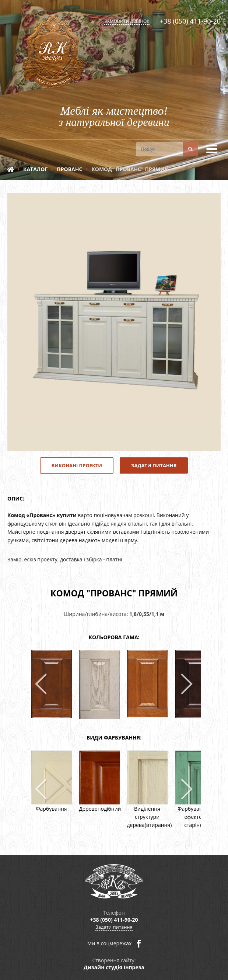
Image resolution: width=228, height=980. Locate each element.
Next (187, 685)
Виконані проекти (77, 465)
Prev (41, 685)
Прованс (69, 169)
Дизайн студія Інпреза (114, 967)
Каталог (35, 169)
